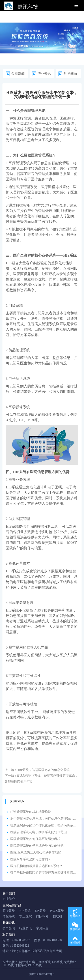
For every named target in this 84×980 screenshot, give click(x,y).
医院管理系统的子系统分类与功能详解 (37, 846)
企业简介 (9, 899)
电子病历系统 (19, 378)
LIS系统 (40, 911)
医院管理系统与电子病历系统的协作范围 (39, 832)
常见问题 (70, 74)
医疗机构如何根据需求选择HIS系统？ (36, 866)
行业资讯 (44, 74)
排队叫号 (42, 916)
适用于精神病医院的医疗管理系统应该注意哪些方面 (46, 873)
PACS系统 (57, 911)
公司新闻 (18, 74)
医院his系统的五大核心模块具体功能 (36, 852)
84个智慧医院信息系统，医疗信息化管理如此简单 (45, 819)
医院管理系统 (34, 111)
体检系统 (9, 916)
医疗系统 (9, 911)
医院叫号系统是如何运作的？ (31, 859)
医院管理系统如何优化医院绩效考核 (35, 839)
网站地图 (25, 962)
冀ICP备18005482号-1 (42, 974)
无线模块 (70, 962)
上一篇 (37, 770)
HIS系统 (70, 255)
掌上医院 (26, 916)
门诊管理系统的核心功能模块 (31, 812)
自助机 (58, 916)
